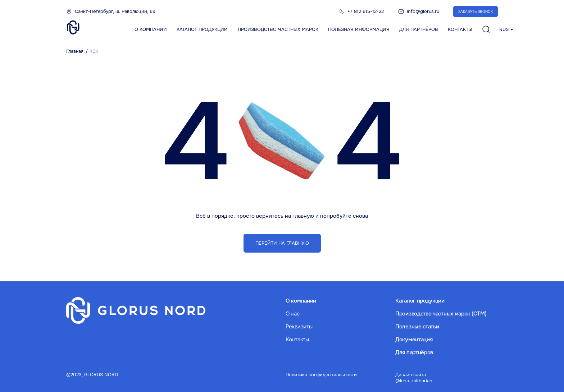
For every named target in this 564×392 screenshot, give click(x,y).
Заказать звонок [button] (476, 12)
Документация (414, 340)
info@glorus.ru (423, 11)
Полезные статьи (417, 327)
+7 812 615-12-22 (366, 11)
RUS (504, 29)
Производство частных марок (278, 29)
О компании (151, 29)
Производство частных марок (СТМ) (441, 314)
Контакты (460, 29)
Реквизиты (299, 327)
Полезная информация (359, 29)
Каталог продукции (202, 29)
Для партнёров (419, 29)
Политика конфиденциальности (321, 375)
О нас (293, 314)
